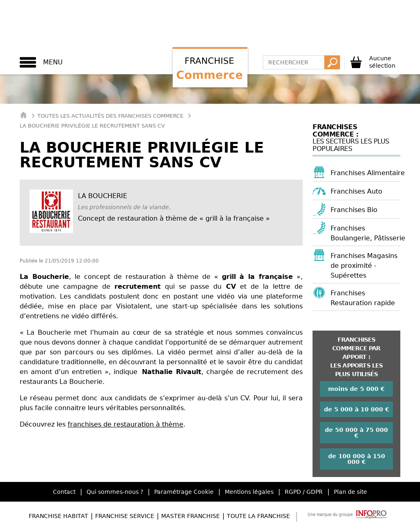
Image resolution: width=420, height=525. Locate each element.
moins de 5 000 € (356, 389)
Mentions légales (249, 492)
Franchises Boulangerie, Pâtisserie (368, 233)
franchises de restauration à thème (126, 424)
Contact (64, 492)
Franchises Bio (354, 210)
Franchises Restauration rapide (363, 298)
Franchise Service (125, 516)
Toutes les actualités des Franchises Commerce (110, 116)
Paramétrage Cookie (184, 492)
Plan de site (350, 492)
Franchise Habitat (58, 516)
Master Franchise (191, 516)
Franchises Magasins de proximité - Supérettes (364, 266)
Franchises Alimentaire (368, 173)
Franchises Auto (356, 191)
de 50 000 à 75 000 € (356, 433)
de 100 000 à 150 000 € (357, 459)
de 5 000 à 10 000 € (357, 409)
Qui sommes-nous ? (115, 492)
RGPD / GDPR (304, 492)
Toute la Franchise (258, 516)
